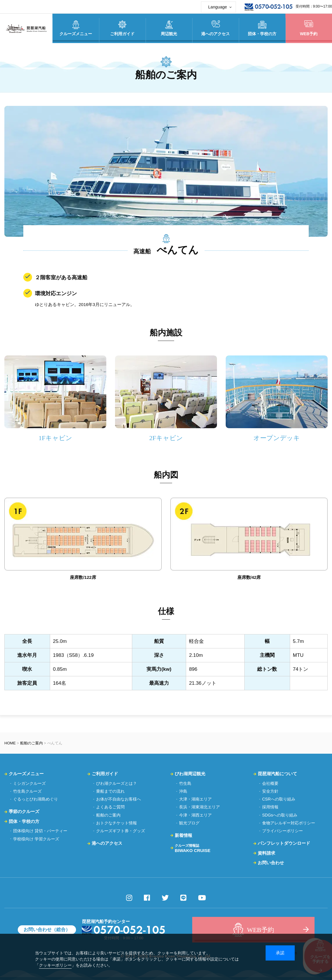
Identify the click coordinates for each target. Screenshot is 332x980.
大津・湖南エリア (195, 799)
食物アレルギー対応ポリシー (289, 823)
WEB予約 (309, 28)
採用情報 (270, 807)
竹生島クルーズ (27, 791)
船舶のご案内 (31, 743)
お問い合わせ (271, 863)
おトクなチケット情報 (116, 823)
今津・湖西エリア (195, 815)
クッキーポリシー (55, 965)
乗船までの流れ (110, 791)
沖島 (183, 791)
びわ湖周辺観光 (190, 774)
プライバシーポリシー (282, 831)
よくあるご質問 (110, 807)
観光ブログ (189, 823)
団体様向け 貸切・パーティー (40, 831)
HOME (10, 743)
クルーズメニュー (26, 774)
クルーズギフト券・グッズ (121, 831)
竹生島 (185, 783)
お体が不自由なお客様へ (119, 799)
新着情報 (183, 835)
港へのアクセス (107, 843)
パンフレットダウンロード (284, 843)
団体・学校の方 (24, 821)
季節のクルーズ (24, 811)
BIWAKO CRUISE (193, 848)
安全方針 (270, 791)
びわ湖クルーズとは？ (116, 783)
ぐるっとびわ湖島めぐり (36, 799)
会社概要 (270, 783)
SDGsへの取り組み (280, 815)
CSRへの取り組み (279, 799)
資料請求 (266, 853)
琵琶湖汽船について (277, 774)
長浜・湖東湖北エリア (199, 807)
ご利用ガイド (105, 774)
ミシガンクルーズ (29, 783)
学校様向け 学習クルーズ (36, 839)
